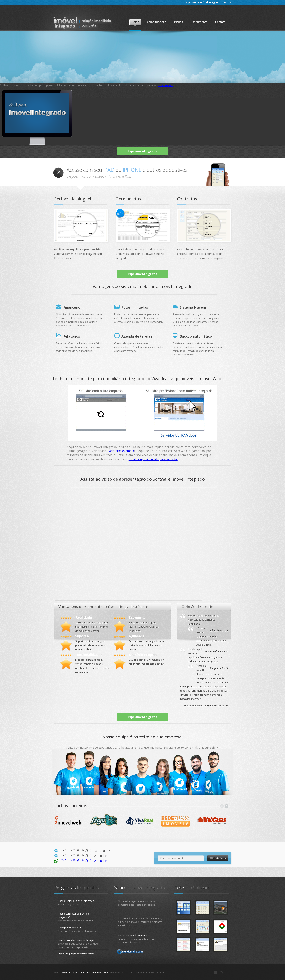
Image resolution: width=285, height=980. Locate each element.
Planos (179, 22)
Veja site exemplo (121, 451)
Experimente (199, 22)
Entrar (227, 2)
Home (135, 22)
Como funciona (157, 22)
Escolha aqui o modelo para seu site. (153, 459)
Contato (220, 22)
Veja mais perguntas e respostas (76, 954)
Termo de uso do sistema (133, 935)
